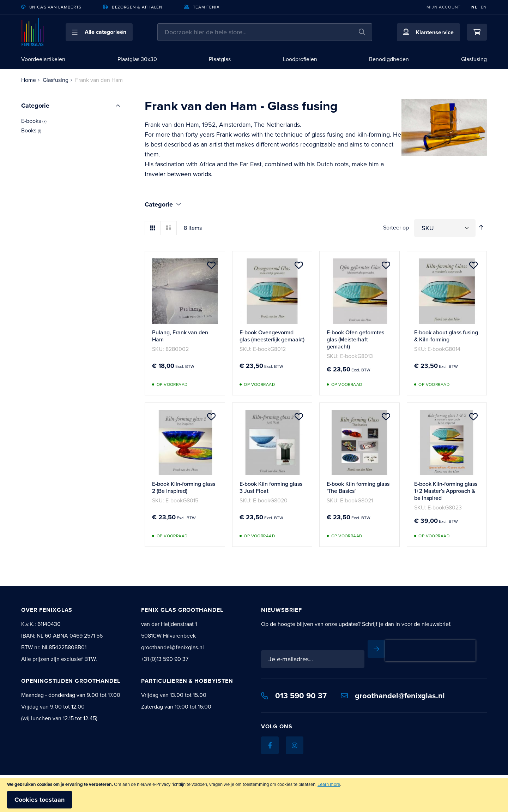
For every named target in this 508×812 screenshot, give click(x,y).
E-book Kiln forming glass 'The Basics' (358, 487)
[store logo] (33, 32)
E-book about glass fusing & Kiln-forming (446, 336)
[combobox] (265, 32)
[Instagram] (295, 745)
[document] (254, 795)
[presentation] (430, 651)
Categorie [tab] (159, 204)
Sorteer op (396, 228)
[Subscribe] (376, 649)
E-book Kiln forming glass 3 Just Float (271, 487)
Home (29, 80)
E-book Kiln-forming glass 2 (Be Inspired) (184, 487)
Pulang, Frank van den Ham (180, 336)
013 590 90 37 (294, 695)
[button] (99, 32)
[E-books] (71, 121)
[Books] (71, 131)
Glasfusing (56, 80)
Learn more (329, 784)
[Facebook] (270, 745)
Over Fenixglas (47, 610)
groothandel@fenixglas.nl (393, 695)
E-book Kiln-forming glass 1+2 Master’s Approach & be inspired (446, 491)
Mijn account (444, 7)
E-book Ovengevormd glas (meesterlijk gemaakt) (272, 336)
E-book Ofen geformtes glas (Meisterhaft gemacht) (355, 339)
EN (484, 7)
